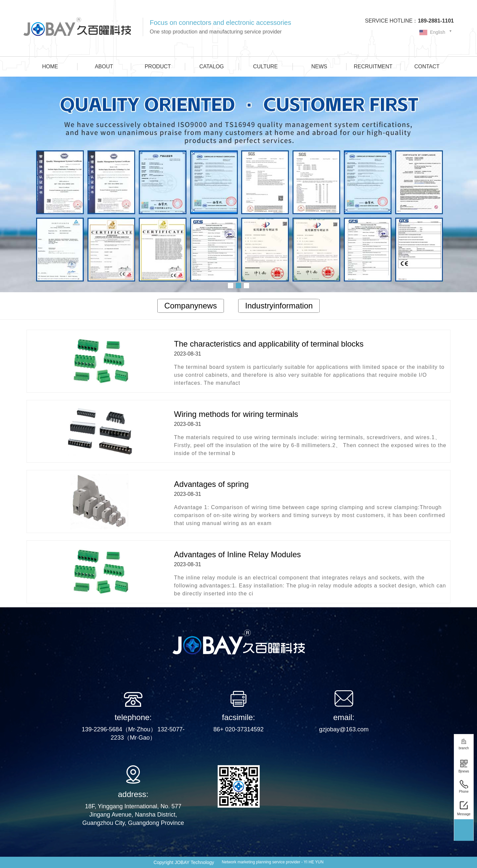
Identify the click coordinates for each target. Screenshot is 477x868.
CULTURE (265, 67)
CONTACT (427, 67)
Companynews (191, 306)
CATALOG (212, 67)
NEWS (319, 67)
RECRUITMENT (373, 67)
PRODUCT (158, 67)
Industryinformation (279, 306)
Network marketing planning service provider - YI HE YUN (273, 862)
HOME (50, 67)
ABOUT (104, 67)
